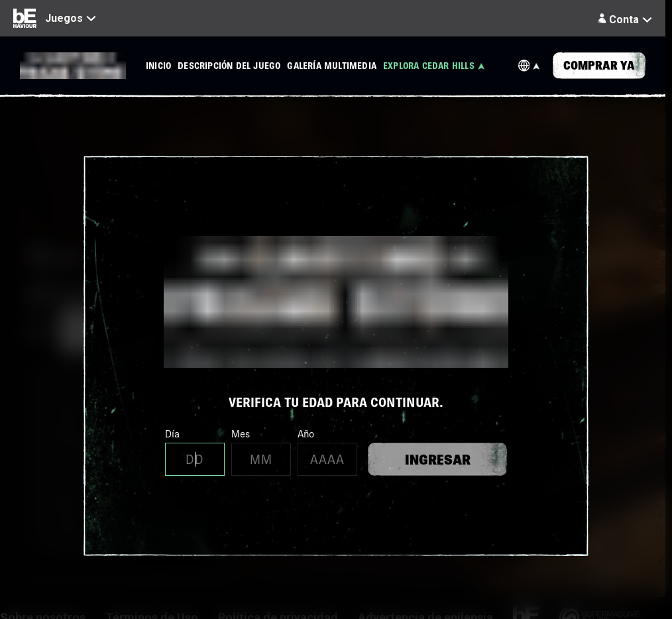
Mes (261, 452)
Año (327, 452)
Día (195, 452)
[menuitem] (158, 66)
